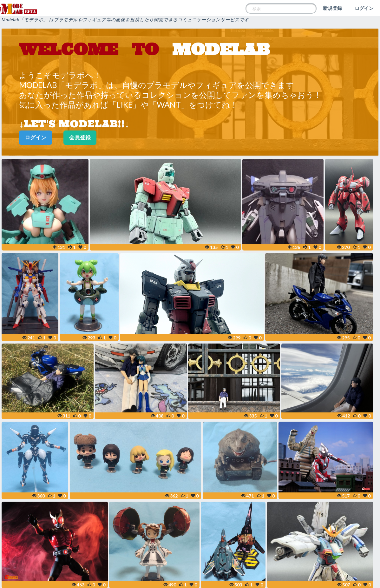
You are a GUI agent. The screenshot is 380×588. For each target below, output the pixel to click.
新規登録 (332, 8)
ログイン (364, 8)
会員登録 (80, 137)
